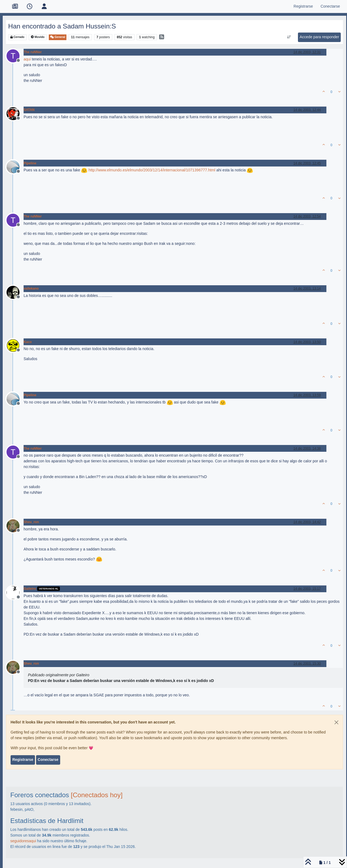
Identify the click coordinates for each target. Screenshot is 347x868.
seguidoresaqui (23, 841)
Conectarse (48, 760)
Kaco (28, 342)
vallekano (31, 289)
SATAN (29, 110)
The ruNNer (33, 52)
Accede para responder (319, 37)
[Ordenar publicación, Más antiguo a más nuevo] (289, 37)
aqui (27, 59)
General (58, 37)
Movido (38, 37)
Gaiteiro (30, 589)
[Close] (336, 722)
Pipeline (30, 163)
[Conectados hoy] (97, 795)
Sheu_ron (31, 522)
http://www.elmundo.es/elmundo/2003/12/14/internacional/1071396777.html (152, 170)
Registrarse (23, 760)
